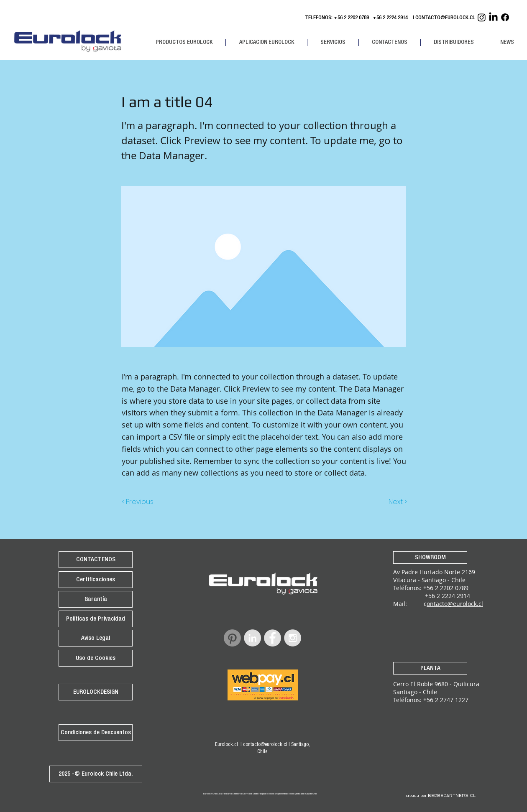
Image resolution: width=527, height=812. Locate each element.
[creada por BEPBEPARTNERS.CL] (441, 796)
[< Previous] (139, 502)
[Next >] (397, 502)
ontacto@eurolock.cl (455, 604)
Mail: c (410, 604)
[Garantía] (96, 599)
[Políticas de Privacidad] (96, 619)
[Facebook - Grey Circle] (272, 638)
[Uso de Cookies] (96, 658)
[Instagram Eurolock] (482, 17)
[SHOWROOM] (430, 557)
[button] (184, 42)
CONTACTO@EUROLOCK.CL (445, 18)
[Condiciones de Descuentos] (96, 733)
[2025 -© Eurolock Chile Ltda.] (96, 774)
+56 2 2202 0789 (351, 18)
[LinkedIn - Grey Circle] (252, 638)
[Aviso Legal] (96, 638)
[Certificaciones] (96, 580)
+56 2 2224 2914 (391, 18)
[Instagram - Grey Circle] (293, 638)
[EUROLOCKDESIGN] (96, 692)
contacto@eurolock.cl (265, 745)
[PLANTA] (430, 668)
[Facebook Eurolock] (505, 17)
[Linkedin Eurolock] (493, 17)
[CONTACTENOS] (96, 560)
